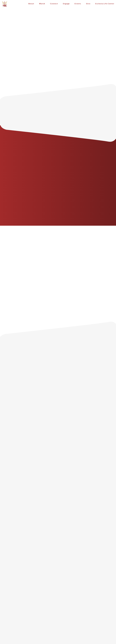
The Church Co (58, 630)
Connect (54, 5)
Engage (66, 5)
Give (88, 5)
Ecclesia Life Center (105, 5)
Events (78, 5)
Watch (42, 5)
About (31, 5)
